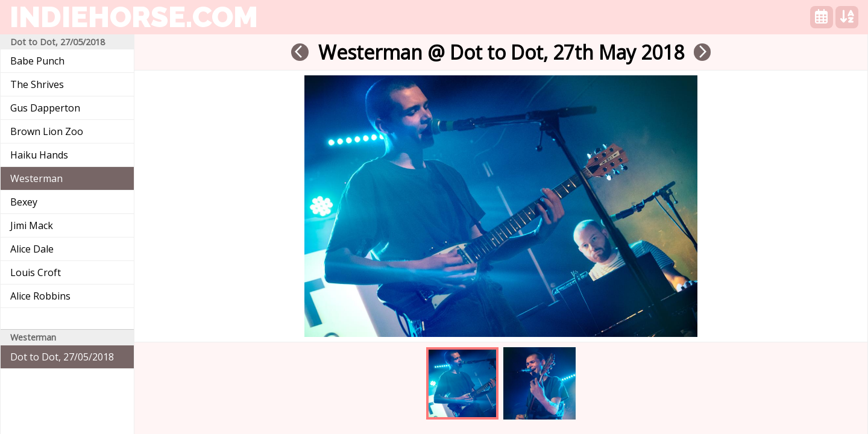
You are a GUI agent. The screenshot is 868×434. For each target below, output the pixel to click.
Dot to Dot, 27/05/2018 (62, 357)
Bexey (24, 202)
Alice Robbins (40, 296)
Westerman (36, 178)
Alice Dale (32, 249)
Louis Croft (36, 272)
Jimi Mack (32, 225)
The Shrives (37, 84)
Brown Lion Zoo (47, 131)
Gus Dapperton (45, 108)
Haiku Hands (39, 155)
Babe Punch (37, 61)
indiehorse (134, 17)
